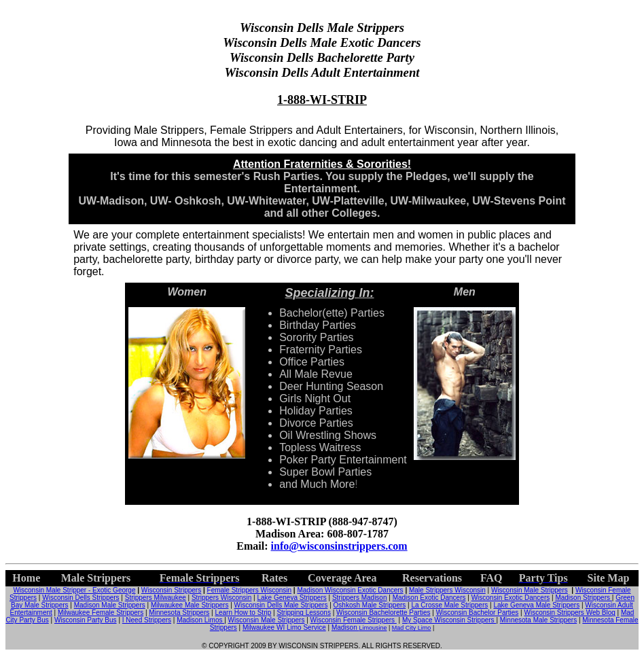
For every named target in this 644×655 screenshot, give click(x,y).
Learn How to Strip (243, 613)
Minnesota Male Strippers (538, 620)
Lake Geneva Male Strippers (536, 605)
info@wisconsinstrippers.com (339, 546)
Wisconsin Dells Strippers (80, 598)
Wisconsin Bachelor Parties (478, 613)
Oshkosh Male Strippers (370, 605)
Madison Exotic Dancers (429, 598)
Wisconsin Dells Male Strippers (281, 605)
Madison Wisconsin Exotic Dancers (350, 590)
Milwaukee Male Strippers (190, 605)
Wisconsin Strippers (171, 590)
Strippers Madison (360, 598)
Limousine (373, 628)
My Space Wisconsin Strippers (449, 620)
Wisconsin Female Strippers (354, 620)
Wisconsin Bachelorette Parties (383, 613)
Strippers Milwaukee (156, 598)
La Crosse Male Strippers (449, 605)
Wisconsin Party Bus (86, 620)
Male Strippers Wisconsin (447, 590)
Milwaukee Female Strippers (101, 613)
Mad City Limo (412, 628)
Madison (345, 627)
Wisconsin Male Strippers (530, 590)
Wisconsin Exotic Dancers (511, 598)
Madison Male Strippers (110, 605)
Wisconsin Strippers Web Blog (570, 613)
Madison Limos (200, 620)
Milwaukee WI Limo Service (284, 627)
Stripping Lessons (304, 613)
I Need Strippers (147, 620)
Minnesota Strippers (179, 613)
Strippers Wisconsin (221, 598)
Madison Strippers (583, 598)
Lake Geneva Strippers (291, 598)
